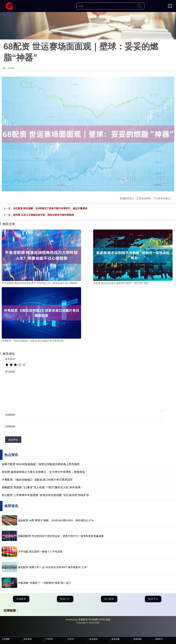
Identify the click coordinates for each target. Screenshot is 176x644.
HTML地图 (104, 619)
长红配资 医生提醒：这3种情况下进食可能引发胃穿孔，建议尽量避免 (50, 208)
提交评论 (13, 440)
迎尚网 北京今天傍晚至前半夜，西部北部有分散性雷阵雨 (43, 215)
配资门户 (65, 599)
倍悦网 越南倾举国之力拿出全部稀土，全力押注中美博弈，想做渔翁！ (45, 472)
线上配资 (109, 599)
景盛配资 (21, 599)
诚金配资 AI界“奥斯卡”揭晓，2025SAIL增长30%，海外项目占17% (56, 520)
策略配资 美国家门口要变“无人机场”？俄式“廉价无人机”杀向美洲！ (42, 487)
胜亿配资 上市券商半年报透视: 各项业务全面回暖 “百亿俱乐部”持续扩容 (45, 495)
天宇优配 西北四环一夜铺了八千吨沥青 (40, 552)
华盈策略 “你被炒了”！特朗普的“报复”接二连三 (45, 583)
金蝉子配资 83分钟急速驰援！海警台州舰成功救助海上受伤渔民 (41, 464)
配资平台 (153, 599)
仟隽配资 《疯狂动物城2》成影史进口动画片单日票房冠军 (37, 480)
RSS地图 (93, 619)
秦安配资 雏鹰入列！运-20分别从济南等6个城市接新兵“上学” (53, 567)
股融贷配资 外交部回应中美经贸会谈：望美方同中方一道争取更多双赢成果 (61, 536)
